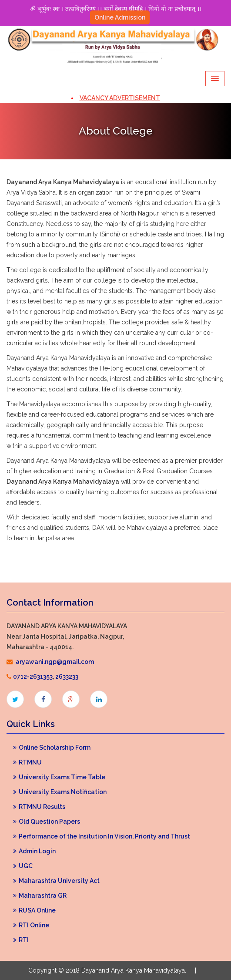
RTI (21, 940)
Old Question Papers (47, 822)
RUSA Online (34, 910)
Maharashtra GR (40, 896)
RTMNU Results (39, 807)
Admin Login (34, 851)
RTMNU (27, 762)
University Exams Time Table (59, 777)
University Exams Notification (60, 792)
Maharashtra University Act (56, 881)
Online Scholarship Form (52, 748)
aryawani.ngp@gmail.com (55, 662)
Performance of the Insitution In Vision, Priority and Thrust (102, 836)
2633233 (67, 677)
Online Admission (120, 17)
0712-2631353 (33, 677)
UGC (23, 866)
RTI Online (31, 925)
